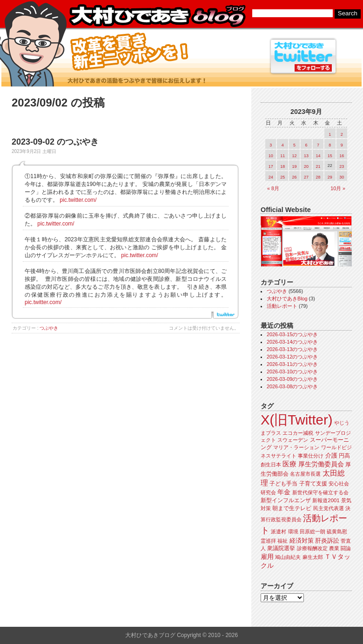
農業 (334, 548)
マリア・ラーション (296, 447)
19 (295, 166)
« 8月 (273, 188)
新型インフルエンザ (286, 500)
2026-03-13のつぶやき (292, 349)
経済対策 (302, 541)
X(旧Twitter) (296, 420)
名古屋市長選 (305, 474)
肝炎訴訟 (327, 541)
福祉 (282, 541)
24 (271, 177)
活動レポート (282, 306)
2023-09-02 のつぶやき (55, 142)
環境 (293, 531)
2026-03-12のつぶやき (292, 357)
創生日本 (271, 465)
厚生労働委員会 (321, 464)
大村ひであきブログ (157, 16)
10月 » (338, 188)
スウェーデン (293, 440)
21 (318, 166)
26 (295, 177)
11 (282, 156)
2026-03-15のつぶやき (292, 334)
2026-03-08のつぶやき (292, 386)
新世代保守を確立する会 (320, 492)
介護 (331, 455)
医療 (289, 464)
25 (282, 177)
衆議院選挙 (281, 548)
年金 (284, 492)
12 (295, 156)
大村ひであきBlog (287, 299)
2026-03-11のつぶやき (292, 364)
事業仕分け (311, 456)
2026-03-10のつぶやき (292, 372)
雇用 (267, 557)
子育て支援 (313, 484)
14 (318, 156)
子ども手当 (283, 484)
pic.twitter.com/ (78, 200)
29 (330, 177)
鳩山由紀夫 (288, 557)
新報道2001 (326, 500)
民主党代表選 (329, 508)
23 (342, 166)
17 (271, 166)
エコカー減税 (298, 433)
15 (330, 156)
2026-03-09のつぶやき (292, 379)
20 (306, 166)
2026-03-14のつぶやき (292, 342)
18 (282, 166)
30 (342, 177)
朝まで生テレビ (292, 508)
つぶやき (49, 328)
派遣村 (279, 531)
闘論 (346, 548)
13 (306, 156)
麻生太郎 (313, 557)
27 (306, 177)
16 (342, 156)
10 (271, 156)
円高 (344, 456)
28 (318, 177)
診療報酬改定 (312, 548)
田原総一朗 (313, 531)
